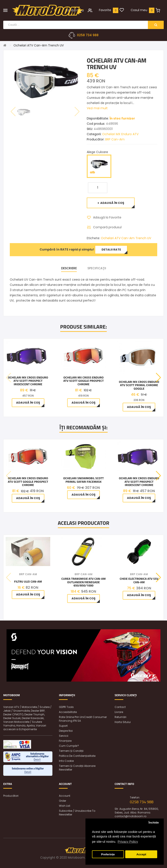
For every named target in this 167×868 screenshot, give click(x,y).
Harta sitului (123, 722)
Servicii (64, 736)
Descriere (69, 268)
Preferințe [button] (108, 854)
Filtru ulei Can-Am (28, 581)
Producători (11, 796)
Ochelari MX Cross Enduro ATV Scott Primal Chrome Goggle (139, 385)
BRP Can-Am (115, 139)
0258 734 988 (88, 35)
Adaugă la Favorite (107, 217)
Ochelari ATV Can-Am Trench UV (39, 45)
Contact (120, 707)
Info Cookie (66, 761)
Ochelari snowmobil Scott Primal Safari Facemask (83, 480)
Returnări (120, 717)
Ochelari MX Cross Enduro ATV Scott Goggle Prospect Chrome (83, 381)
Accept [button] (141, 854)
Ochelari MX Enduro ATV (120, 134)
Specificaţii (97, 268)
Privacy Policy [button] (128, 842)
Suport (63, 726)
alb (99, 166)
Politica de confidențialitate (77, 756)
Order (63, 801)
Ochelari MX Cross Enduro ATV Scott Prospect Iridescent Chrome (28, 381)
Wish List (65, 806)
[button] (158, 378)
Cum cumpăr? (69, 746)
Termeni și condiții (71, 751)
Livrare (119, 712)
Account (65, 796)
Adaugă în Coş (112, 203)
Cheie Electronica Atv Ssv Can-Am (139, 580)
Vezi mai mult (97, 108)
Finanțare (65, 741)
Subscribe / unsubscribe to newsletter (77, 813)
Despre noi (66, 731)
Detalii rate (111, 250)
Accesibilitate (68, 712)
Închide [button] (154, 823)
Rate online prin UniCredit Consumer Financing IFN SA (83, 719)
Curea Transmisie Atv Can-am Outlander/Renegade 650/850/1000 (83, 582)
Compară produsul (107, 227)
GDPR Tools (66, 707)
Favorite (105, 10)
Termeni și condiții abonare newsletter (77, 768)
